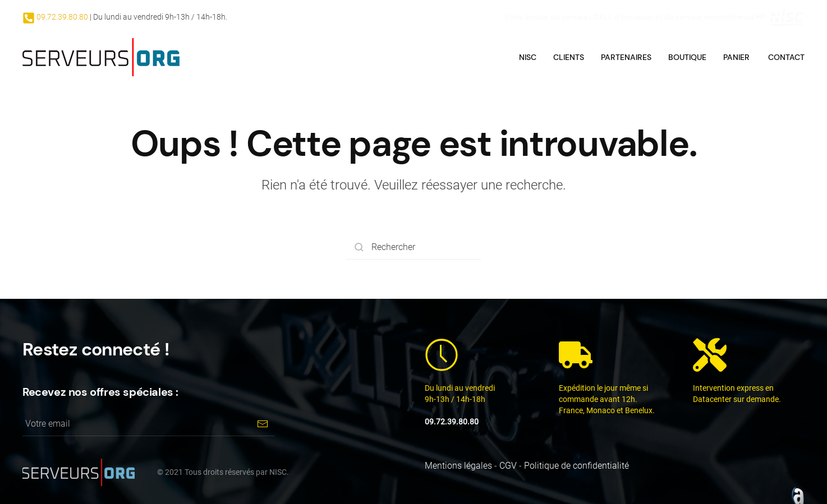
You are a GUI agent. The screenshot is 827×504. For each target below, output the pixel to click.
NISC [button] (528, 57)
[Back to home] (101, 57)
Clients (569, 57)
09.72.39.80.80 (61, 17)
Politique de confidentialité (576, 466)
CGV (508, 466)
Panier (736, 57)
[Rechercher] (414, 247)
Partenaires (626, 57)
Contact (786, 57)
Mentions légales (458, 466)
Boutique (687, 57)
